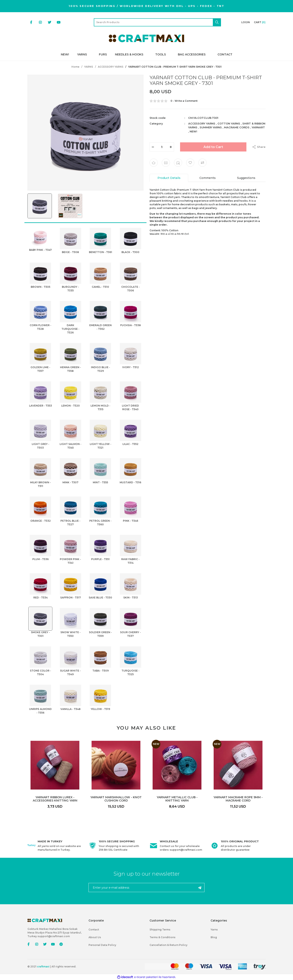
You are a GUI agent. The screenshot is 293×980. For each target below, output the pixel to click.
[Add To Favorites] (190, 163)
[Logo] (146, 38)
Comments (208, 178)
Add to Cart (213, 147)
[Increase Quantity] (171, 147)
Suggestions (246, 178)
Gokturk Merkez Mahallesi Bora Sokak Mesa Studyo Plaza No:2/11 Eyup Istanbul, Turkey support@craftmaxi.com (55, 933)
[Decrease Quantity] (153, 147)
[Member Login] (246, 22)
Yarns (214, 930)
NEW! (193, 131)
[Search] (157, 22)
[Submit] (200, 888)
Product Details (169, 178)
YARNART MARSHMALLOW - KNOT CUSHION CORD (116, 799)
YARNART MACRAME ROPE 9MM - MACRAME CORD (238, 799)
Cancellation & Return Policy (168, 945)
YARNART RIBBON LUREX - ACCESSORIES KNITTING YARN (55, 799)
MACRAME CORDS (237, 127)
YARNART (258, 127)
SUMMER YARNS (211, 127)
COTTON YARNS (229, 123)
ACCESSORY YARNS (202, 123)
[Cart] (260, 22)
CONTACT (225, 54)
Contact (94, 930)
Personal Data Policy (102, 945)
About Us (95, 937)
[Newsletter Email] (146, 888)
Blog (214, 937)
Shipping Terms (160, 930)
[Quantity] (162, 147)
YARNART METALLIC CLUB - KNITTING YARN (177, 799)
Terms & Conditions (162, 937)
